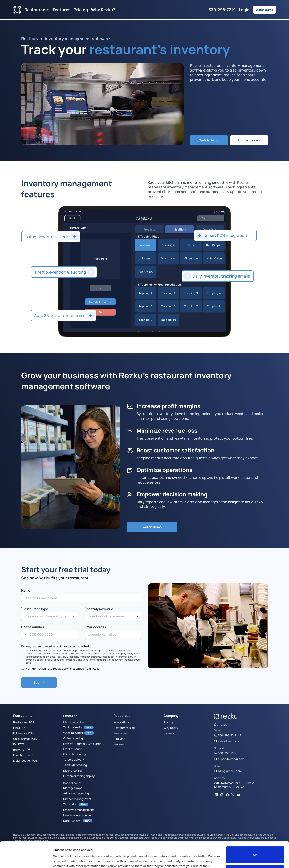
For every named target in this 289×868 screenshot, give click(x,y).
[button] (218, 276)
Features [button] (62, 10)
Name (26, 590)
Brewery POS (22, 749)
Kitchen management (77, 799)
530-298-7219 (222, 10)
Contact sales (249, 140)
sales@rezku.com (227, 741)
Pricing (81, 10)
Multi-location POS (25, 760)
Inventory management (78, 815)
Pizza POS (20, 728)
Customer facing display (79, 776)
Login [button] (244, 10)
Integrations (121, 722)
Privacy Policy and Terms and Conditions (66, 660)
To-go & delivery (74, 759)
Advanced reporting (76, 793)
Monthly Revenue (99, 609)
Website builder (73, 733)
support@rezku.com (229, 759)
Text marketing (73, 727)
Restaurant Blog (124, 728)
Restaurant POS (24, 722)
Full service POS (23, 733)
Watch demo (264, 10)
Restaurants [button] (37, 10)
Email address (95, 627)
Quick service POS (25, 739)
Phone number (33, 627)
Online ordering (73, 738)
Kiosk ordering (72, 770)
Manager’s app (73, 788)
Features (70, 716)
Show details (63, 860)
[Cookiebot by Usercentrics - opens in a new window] (26, 860)
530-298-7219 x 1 (227, 753)
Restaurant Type (35, 609)
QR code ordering (74, 754)
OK (255, 833)
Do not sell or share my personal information (255, 851)
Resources (120, 733)
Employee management (79, 810)
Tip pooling (70, 804)
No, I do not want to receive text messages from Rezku (63, 668)
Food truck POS (23, 755)
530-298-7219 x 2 (228, 735)
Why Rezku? (103, 10)
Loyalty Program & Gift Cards (82, 744)
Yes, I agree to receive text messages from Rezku (59, 646)
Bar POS (19, 744)
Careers (169, 733)
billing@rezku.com (228, 771)
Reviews (119, 744)
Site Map (119, 739)
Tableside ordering (75, 765)
